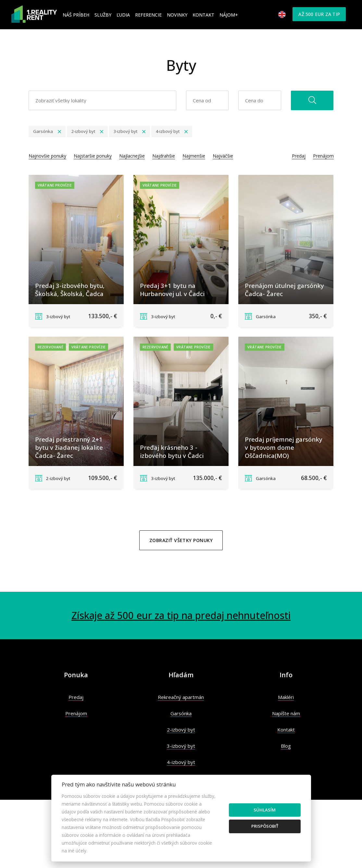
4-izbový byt (181, 762)
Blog (286, 746)
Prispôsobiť (265, 826)
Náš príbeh (76, 15)
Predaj (299, 156)
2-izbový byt (181, 730)
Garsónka (181, 713)
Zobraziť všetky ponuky (181, 540)
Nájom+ (229, 15)
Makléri (286, 697)
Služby (103, 15)
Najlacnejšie (132, 156)
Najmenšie (194, 156)
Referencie (148, 15)
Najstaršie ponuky (93, 156)
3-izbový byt (181, 746)
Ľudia (123, 15)
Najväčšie (223, 156)
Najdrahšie (164, 156)
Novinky (177, 15)
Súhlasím (265, 810)
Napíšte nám (286, 713)
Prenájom (323, 156)
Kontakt (203, 15)
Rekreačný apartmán (181, 697)
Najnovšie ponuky (47, 156)
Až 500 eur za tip (319, 14)
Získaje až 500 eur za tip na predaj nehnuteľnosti (181, 615)
